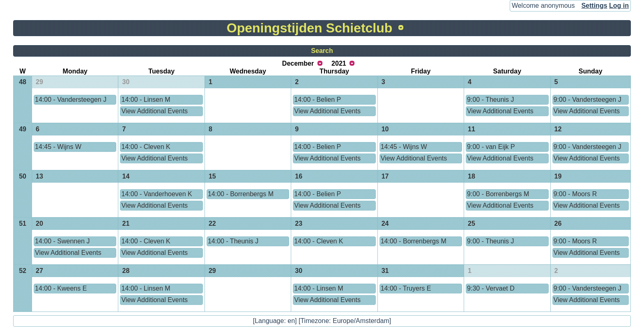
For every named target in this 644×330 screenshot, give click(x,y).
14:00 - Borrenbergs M (241, 194)
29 (39, 82)
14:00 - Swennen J (62, 241)
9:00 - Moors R (575, 194)
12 (558, 129)
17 (385, 176)
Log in (619, 6)
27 (39, 271)
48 (23, 82)
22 (212, 223)
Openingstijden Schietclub (310, 28)
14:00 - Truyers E (406, 288)
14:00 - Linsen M (146, 100)
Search (322, 51)
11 (471, 129)
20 (39, 223)
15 (212, 176)
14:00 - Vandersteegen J (71, 100)
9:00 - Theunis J (490, 100)
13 (39, 176)
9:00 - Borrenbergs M (498, 194)
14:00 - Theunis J (233, 241)
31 (385, 271)
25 (471, 223)
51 (23, 223)
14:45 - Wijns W (58, 147)
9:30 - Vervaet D (491, 288)
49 (23, 129)
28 (126, 271)
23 (299, 223)
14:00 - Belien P (317, 100)
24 (385, 223)
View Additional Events (154, 111)
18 (471, 176)
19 (558, 176)
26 (558, 223)
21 (126, 223)
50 (23, 176)
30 (126, 82)
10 (385, 129)
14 (126, 176)
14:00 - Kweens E (61, 288)
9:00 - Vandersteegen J (588, 100)
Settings (594, 6)
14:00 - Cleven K (146, 147)
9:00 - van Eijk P (491, 147)
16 (299, 176)
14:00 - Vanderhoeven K (156, 194)
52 (23, 271)
